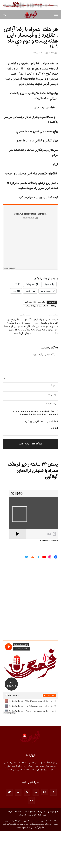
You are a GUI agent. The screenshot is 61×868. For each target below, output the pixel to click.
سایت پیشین (53, 848)
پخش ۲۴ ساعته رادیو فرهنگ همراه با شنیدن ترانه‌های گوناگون (33, 507)
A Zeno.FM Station (49, 577)
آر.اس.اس (22, 852)
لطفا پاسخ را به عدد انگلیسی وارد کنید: (41, 458)
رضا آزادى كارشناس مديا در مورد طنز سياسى (40, 343)
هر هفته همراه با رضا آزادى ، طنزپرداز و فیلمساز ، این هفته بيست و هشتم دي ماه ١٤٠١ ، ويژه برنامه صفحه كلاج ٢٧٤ (44, 363)
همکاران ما (41, 848)
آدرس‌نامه (32, 852)
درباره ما (9, 848)
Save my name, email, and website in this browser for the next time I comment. (35, 449)
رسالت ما (18, 848)
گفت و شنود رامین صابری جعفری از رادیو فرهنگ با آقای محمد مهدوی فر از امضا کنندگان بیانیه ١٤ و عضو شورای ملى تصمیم (17, 363)
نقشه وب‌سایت (29, 848)
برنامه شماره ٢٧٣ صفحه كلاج (35, 339)
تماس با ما (42, 852)
